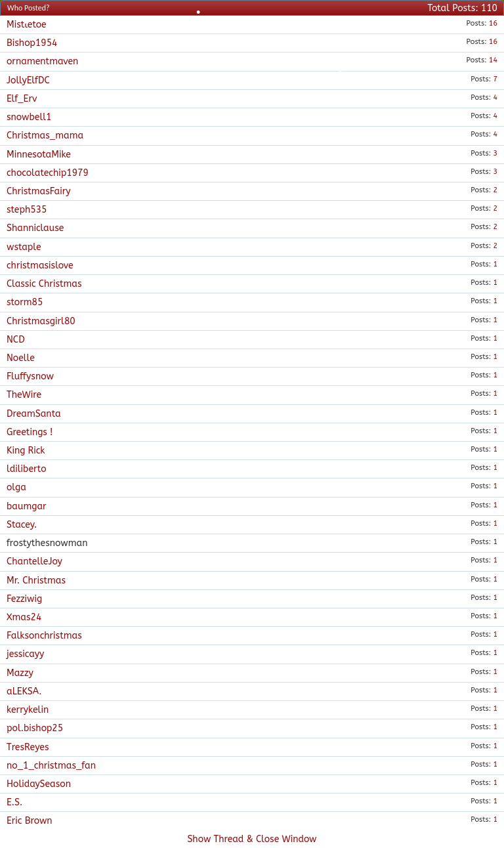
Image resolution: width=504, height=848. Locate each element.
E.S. (14, 802)
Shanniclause (35, 228)
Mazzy (20, 673)
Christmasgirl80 (41, 321)
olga (16, 487)
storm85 (25, 302)
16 (493, 23)
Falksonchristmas (44, 636)
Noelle (21, 358)
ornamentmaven (42, 61)
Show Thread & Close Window (252, 839)
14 (493, 60)
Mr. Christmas (36, 581)
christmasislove (40, 265)
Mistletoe (27, 25)
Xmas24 (24, 617)
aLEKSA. (24, 691)
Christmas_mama (45, 136)
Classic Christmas (44, 284)
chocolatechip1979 (48, 173)
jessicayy (25, 654)
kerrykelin (28, 710)
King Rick (26, 451)
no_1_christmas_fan (51, 766)
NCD (16, 340)
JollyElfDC (28, 80)
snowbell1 (29, 117)
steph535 (27, 210)
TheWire (24, 395)
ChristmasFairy (39, 191)
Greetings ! (30, 432)
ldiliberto (27, 469)
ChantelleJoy (34, 562)
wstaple (24, 247)
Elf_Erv (22, 99)
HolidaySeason (39, 784)
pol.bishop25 (35, 728)
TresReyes (28, 747)
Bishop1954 (32, 43)
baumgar (27, 506)
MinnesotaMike (39, 155)
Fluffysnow (30, 376)
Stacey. (22, 525)
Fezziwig (24, 599)
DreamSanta (34, 414)
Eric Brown (30, 821)
